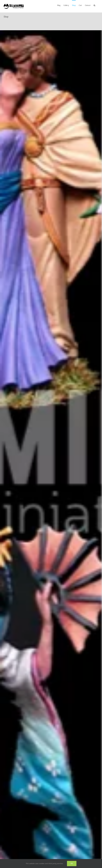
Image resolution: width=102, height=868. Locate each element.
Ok (72, 863)
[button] (94, 5)
